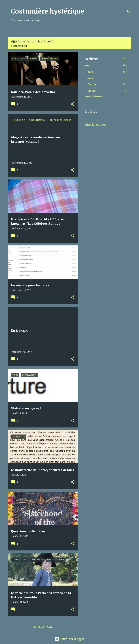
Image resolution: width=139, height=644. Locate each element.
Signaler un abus (95, 125)
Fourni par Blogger (69, 639)
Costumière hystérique (48, 11)
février (92, 85)
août (90, 72)
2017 (87, 66)
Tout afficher (19, 46)
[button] (73, 104)
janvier (92, 91)
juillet (91, 78)
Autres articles (43, 627)
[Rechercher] (129, 12)
